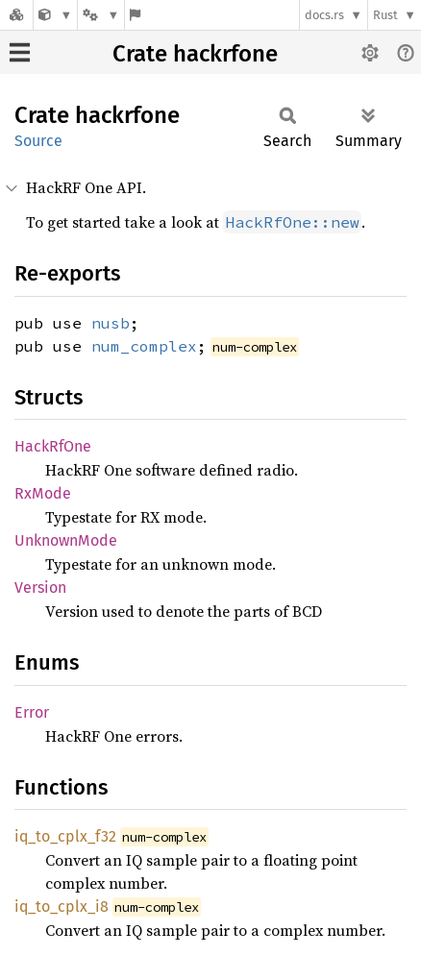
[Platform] (101, 15)
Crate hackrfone (195, 54)
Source (38, 141)
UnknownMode (66, 540)
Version (40, 588)
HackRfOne (53, 446)
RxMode (43, 493)
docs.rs (324, 15)
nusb (111, 323)
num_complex (144, 346)
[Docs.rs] (16, 15)
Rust (385, 15)
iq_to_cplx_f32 (65, 836)
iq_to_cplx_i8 (62, 906)
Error (32, 712)
